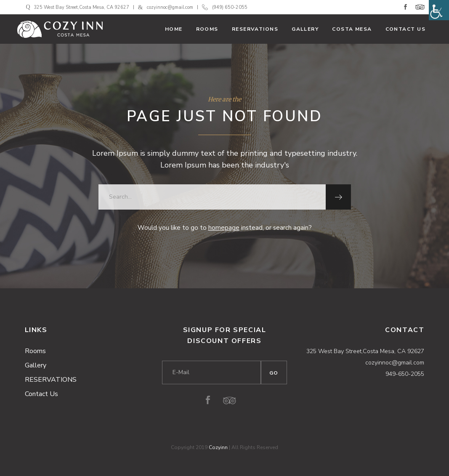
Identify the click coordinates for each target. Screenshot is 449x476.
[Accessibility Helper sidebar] (439, 10)
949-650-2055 (405, 374)
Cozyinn (218, 447)
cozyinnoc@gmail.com (170, 7)
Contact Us (41, 394)
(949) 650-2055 (230, 7)
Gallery (36, 365)
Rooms (35, 351)
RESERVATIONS (51, 380)
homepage (224, 228)
